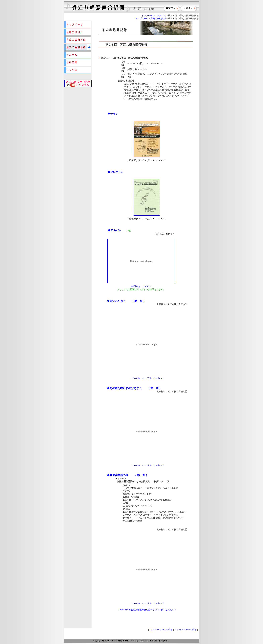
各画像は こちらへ (141, 286)
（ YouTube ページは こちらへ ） (147, 378)
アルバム (161, 15)
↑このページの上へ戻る (161, 630)
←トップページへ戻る (186, 630)
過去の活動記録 (158, 19)
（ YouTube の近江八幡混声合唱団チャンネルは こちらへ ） (147, 610)
